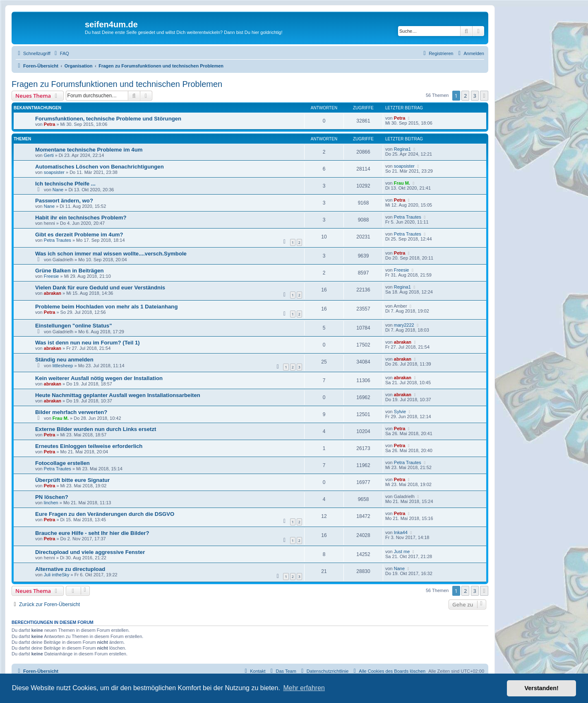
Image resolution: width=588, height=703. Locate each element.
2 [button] (465, 96)
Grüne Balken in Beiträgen (70, 271)
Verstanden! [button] (542, 688)
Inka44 (401, 532)
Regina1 (402, 149)
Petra (50, 124)
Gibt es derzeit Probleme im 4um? (79, 235)
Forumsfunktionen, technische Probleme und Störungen (108, 119)
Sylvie (400, 412)
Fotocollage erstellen (62, 463)
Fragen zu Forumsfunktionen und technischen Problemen (117, 84)
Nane (58, 190)
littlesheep (63, 366)
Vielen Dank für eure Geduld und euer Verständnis (100, 288)
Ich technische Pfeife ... (65, 184)
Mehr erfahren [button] (304, 688)
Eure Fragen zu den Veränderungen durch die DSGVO (105, 514)
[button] (484, 96)
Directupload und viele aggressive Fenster (90, 552)
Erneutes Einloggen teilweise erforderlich (89, 446)
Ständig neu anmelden (64, 360)
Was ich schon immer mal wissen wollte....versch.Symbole (111, 254)
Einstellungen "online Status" (73, 326)
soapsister (54, 172)
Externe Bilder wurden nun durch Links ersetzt (96, 429)
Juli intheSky (57, 575)
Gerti (49, 155)
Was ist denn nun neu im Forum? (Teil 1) (88, 343)
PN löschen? (52, 497)
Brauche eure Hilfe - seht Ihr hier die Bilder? (92, 533)
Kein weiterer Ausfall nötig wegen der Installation (99, 378)
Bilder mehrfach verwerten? (71, 412)
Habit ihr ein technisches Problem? (81, 218)
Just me (402, 551)
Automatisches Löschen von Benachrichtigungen (100, 167)
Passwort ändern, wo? (64, 201)
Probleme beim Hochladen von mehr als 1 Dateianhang (106, 307)
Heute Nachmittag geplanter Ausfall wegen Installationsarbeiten (118, 395)
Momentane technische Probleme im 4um (89, 150)
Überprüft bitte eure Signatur (72, 480)
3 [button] (475, 96)
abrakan (53, 293)
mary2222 (404, 325)
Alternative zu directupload (70, 569)
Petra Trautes (408, 217)
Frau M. (402, 183)
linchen (51, 503)
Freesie (52, 276)
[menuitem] (61, 53)
